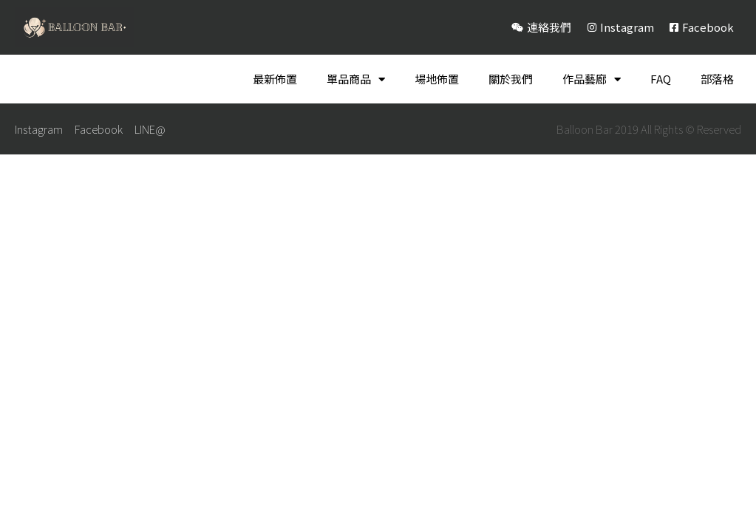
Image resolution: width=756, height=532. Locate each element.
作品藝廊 (592, 79)
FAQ (661, 79)
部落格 (717, 79)
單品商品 (356, 79)
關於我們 (511, 79)
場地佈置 (437, 79)
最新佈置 (275, 79)
